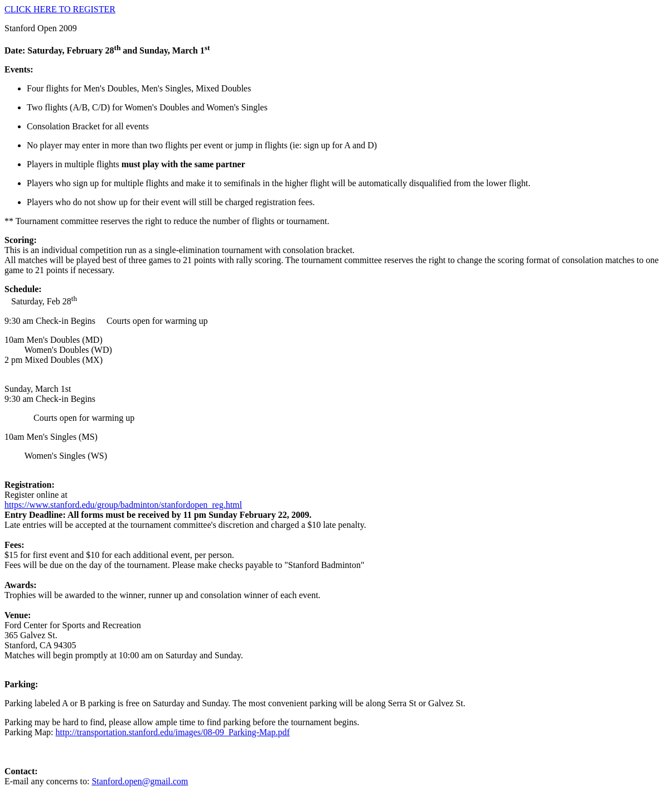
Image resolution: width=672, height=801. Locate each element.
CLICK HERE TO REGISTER (60, 9)
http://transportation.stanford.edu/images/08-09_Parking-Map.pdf (173, 732)
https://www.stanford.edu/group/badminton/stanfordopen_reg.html (123, 505)
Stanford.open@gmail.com (140, 781)
